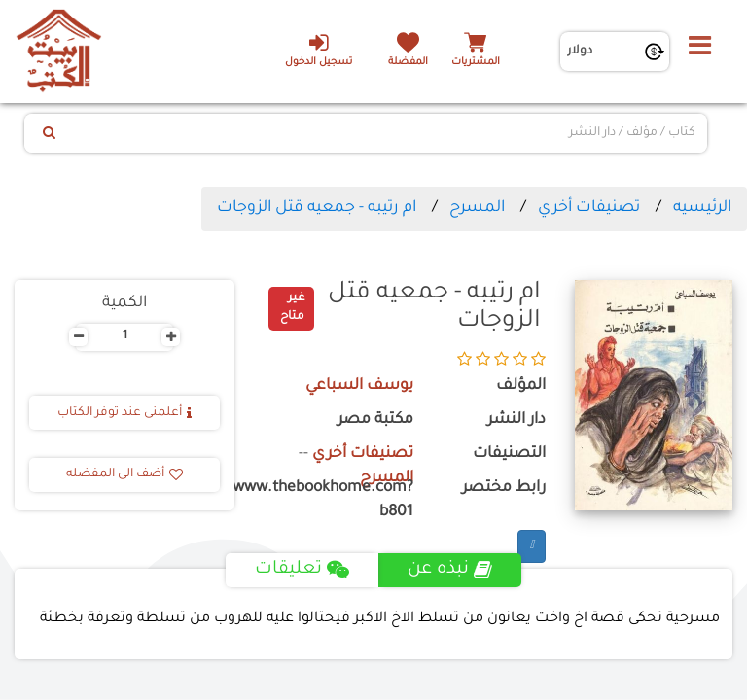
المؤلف (521, 386)
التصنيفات (509, 455)
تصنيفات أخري (589, 208)
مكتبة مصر (375, 420)
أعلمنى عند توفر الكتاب (124, 413)
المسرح (477, 208)
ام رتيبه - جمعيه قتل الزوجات (317, 208)
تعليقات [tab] (302, 570)
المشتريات (476, 63)
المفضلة (408, 63)
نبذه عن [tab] (450, 570)
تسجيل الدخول (319, 50)
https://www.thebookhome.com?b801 (338, 501)
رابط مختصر (504, 489)
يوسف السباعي (359, 386)
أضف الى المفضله (124, 474)
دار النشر (516, 420)
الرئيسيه (702, 208)
